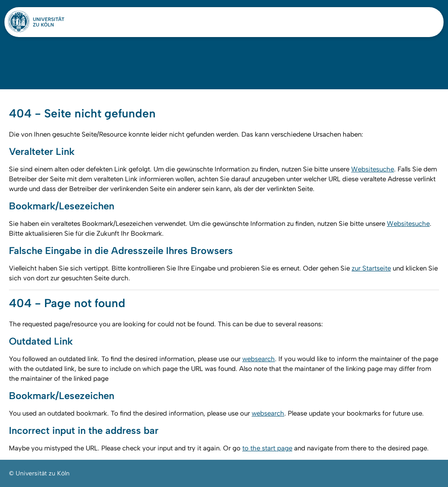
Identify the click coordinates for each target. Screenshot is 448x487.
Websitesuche (373, 169)
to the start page (267, 448)
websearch (259, 359)
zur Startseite (371, 268)
